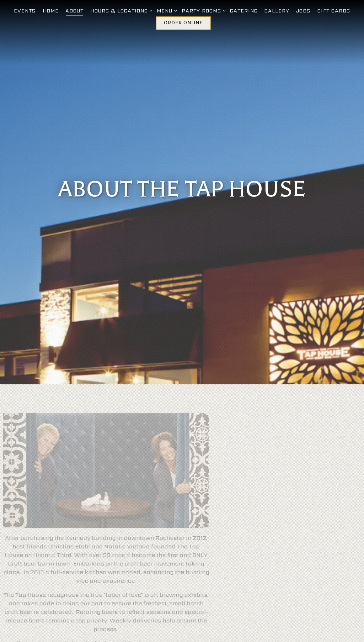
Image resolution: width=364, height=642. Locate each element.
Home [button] (51, 11)
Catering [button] (244, 11)
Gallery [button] (277, 11)
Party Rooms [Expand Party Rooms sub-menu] (202, 10)
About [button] (74, 11)
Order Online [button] (183, 23)
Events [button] (25, 11)
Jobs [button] (303, 11)
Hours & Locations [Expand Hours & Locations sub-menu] (120, 10)
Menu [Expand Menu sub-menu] (166, 10)
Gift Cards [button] (334, 11)
